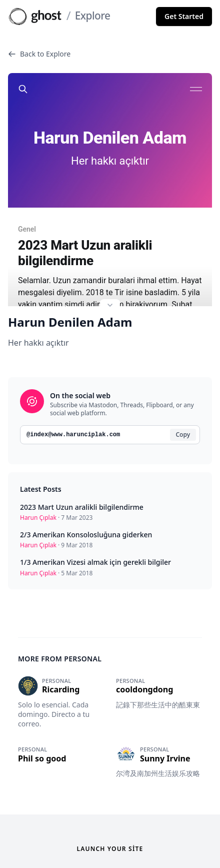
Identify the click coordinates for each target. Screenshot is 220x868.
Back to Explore (39, 54)
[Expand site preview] (110, 300)
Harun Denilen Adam (70, 316)
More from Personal (60, 652)
